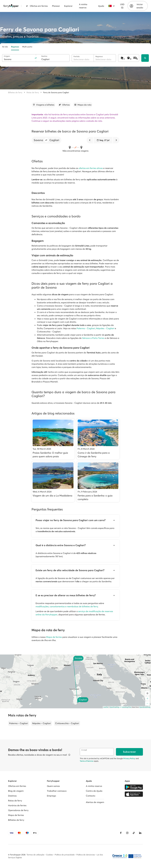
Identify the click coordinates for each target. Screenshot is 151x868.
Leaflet (106, 707)
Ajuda (101, 6)
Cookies (49, 855)
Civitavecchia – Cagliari (67, 723)
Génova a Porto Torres (93, 338)
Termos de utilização (35, 855)
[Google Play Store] (134, 787)
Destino (44, 56)
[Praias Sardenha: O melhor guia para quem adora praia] (53, 439)
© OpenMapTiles (126, 707)
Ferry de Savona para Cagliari (56, 92)
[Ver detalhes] (69, 755)
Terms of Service (87, 761)
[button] (46, 140)
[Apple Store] (134, 794)
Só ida (5, 47)
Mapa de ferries (54, 637)
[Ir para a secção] (43, 105)
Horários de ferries (17, 805)
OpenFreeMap (114, 707)
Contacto (91, 796)
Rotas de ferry (33, 92)
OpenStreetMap (145, 707)
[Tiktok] (134, 833)
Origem (7, 56)
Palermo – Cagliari (19, 723)
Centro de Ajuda (94, 791)
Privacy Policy (129, 758)
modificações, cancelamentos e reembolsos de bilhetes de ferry (67, 606)
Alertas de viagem (95, 802)
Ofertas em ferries (37, 6)
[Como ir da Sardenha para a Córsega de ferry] (98, 439)
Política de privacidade (65, 855)
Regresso (15, 47)
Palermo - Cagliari (86, 328)
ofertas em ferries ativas (91, 168)
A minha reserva (83, 6)
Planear (56, 6)
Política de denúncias (86, 855)
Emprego (51, 796)
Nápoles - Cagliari (105, 328)
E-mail (84, 750)
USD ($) (122, 6)
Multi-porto (27, 47)
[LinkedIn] (140, 833)
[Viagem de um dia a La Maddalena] (53, 482)
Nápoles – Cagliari (42, 723)
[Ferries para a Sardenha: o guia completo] (98, 482)
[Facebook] (121, 833)
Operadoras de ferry (18, 810)
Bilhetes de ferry (15, 92)
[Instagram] (127, 833)
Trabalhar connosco (57, 791)
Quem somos (53, 786)
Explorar (68, 6)
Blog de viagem (16, 791)
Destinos (12, 796)
